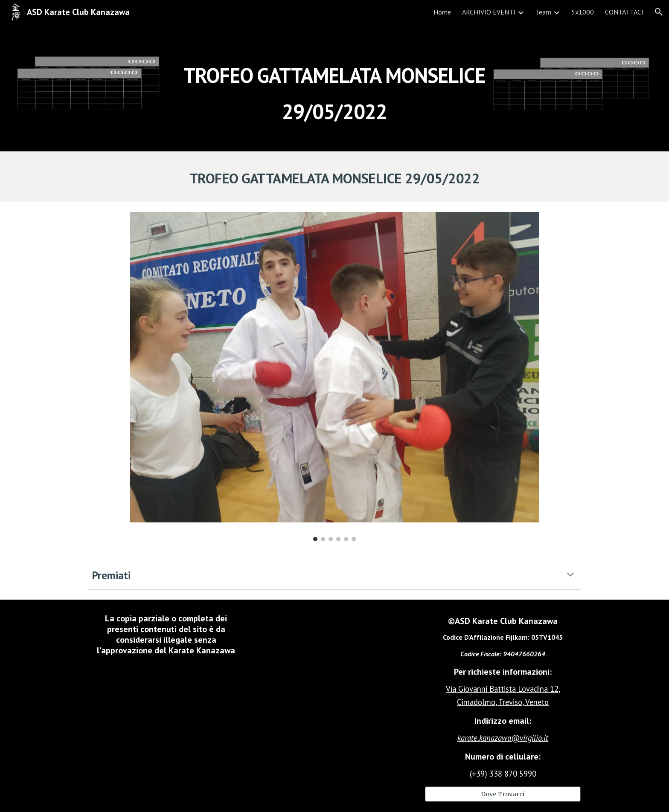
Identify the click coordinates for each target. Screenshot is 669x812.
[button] (659, 12)
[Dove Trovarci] (503, 794)
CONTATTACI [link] (624, 12)
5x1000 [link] (583, 12)
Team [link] (543, 12)
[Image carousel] (334, 377)
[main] (334, 88)
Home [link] (442, 12)
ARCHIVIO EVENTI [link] (489, 12)
